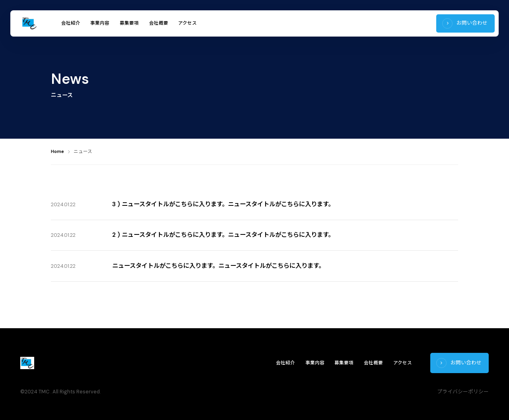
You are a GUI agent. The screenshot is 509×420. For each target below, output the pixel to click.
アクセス (187, 23)
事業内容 (100, 23)
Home (57, 152)
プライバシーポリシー (463, 392)
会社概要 (159, 23)
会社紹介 (71, 23)
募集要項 (129, 23)
